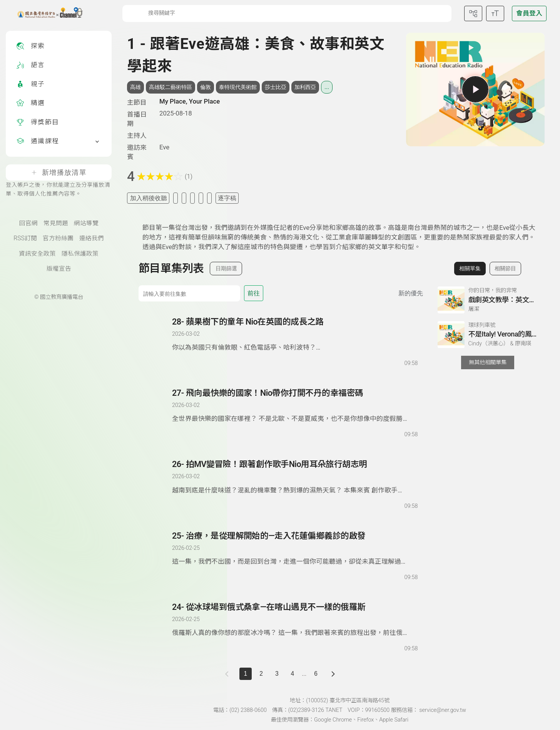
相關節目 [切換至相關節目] (505, 268)
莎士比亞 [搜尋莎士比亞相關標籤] (276, 87)
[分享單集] (192, 198)
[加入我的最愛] (176, 198)
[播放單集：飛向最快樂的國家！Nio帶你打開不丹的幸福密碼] (156, 413)
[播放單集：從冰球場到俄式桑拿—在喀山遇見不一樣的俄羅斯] (156, 627)
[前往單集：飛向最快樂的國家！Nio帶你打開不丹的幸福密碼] (295, 406)
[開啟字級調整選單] (495, 13)
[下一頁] (333, 674)
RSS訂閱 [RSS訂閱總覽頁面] (25, 238)
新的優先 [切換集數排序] (411, 293)
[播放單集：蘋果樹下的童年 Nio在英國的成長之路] (156, 342)
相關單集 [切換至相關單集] (470, 268)
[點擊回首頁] (45, 13)
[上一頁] (228, 674)
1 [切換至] (246, 674)
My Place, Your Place (190, 101)
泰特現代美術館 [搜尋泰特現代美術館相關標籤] (238, 87)
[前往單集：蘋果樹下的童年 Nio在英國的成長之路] (295, 335)
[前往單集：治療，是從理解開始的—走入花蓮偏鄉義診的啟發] (295, 549)
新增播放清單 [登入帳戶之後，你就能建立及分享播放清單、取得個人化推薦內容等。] (59, 172)
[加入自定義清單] (184, 198)
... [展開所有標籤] (327, 87)
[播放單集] (475, 89)
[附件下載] (209, 198)
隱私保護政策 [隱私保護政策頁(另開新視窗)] (80, 254)
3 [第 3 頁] (277, 674)
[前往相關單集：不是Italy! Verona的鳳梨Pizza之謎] (488, 335)
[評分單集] (201, 198)
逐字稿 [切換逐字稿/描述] (227, 198)
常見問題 (56, 223)
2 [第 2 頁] (261, 674)
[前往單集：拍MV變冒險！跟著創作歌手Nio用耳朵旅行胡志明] (295, 477)
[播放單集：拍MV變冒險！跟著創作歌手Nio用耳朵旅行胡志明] (156, 484)
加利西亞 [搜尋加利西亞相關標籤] (305, 87)
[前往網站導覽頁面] (473, 13)
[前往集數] (189, 293)
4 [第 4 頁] (293, 674)
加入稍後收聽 (149, 198)
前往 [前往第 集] (254, 293)
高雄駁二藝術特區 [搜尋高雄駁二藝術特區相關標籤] (171, 87)
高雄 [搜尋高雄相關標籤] (135, 87)
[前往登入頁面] (529, 13)
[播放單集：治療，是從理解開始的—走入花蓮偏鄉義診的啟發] (156, 556)
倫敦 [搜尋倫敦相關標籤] (206, 87)
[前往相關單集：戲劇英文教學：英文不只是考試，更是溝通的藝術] (488, 300)
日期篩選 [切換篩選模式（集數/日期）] (226, 268)
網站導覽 (86, 223)
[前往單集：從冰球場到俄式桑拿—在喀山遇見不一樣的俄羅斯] (295, 620)
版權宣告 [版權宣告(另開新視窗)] (59, 269)
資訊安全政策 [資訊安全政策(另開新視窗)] (37, 254)
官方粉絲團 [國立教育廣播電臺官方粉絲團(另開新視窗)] (58, 238)
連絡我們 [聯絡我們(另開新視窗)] (92, 238)
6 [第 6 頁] (316, 674)
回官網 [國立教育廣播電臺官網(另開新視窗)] (28, 223)
